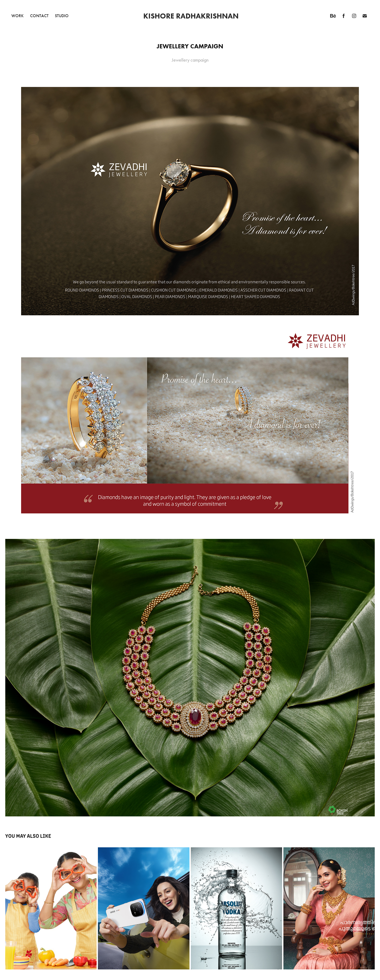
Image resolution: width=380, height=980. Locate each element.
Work (17, 16)
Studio (62, 16)
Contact (39, 16)
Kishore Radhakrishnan (191, 16)
